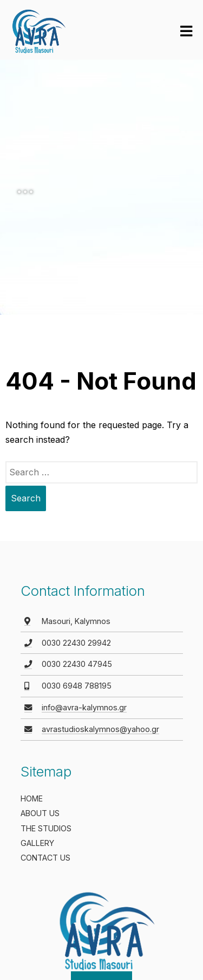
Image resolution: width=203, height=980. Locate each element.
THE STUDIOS (46, 828)
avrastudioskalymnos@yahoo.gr (100, 729)
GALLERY (37, 843)
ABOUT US (40, 813)
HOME (32, 798)
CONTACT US (45, 858)
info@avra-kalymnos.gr (84, 707)
